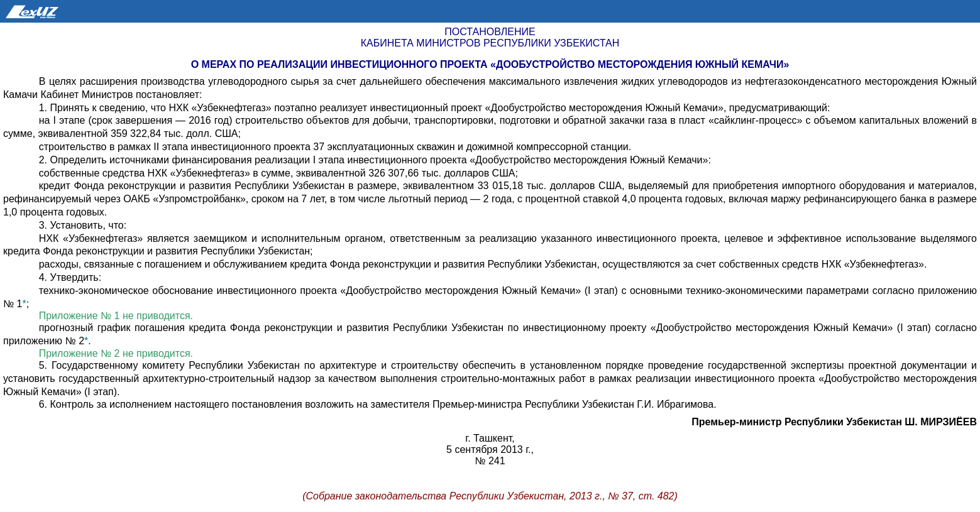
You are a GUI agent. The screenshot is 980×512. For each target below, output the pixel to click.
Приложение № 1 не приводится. (116, 316)
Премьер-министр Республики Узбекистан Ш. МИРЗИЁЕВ (834, 422)
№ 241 (490, 461)
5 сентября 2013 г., (490, 449)
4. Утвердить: (70, 277)
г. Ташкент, (490, 438)
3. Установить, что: (83, 225)
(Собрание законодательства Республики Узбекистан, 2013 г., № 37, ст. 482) (490, 496)
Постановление (490, 32)
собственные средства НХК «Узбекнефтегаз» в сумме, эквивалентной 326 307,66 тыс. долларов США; (278, 173)
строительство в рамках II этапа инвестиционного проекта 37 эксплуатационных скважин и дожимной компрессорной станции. (335, 147)
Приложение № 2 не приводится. (116, 353)
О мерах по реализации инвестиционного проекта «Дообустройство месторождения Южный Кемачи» (490, 64)
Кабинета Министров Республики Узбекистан (490, 43)
